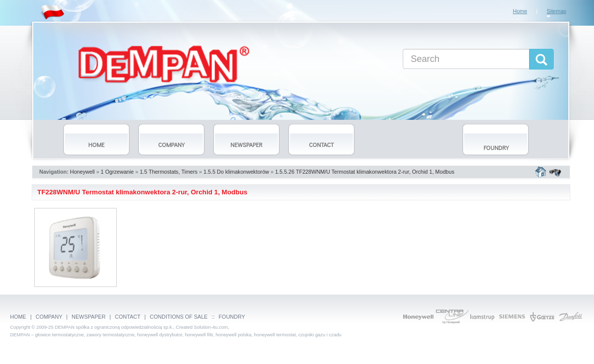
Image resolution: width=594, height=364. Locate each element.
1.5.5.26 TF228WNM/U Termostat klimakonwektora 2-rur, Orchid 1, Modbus (364, 172)
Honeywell (82, 172)
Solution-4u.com (211, 327)
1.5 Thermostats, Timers (169, 172)
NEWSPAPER (88, 317)
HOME (18, 317)
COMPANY (49, 317)
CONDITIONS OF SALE (179, 317)
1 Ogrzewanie (117, 172)
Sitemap (556, 11)
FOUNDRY (232, 317)
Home (520, 11)
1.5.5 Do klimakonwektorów (236, 172)
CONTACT (128, 317)
